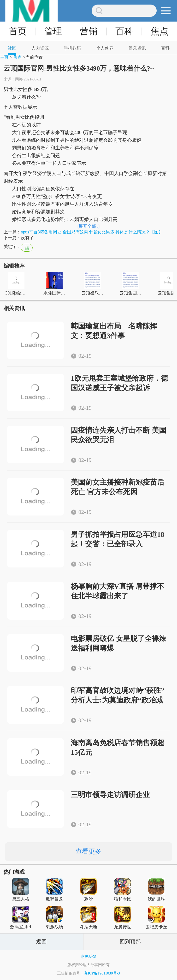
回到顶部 (130, 942)
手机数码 (72, 48)
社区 (12, 48)
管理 (53, 31)
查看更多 (88, 851)
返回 (41, 942)
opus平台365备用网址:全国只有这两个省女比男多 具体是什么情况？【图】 (92, 232)
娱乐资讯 (137, 48)
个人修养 (105, 48)
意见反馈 (88, 956)
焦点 (159, 31)
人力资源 (40, 48)
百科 (124, 31)
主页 (4, 57)
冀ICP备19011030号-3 (102, 973)
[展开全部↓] (89, 226)
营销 (89, 31)
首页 (18, 31)
